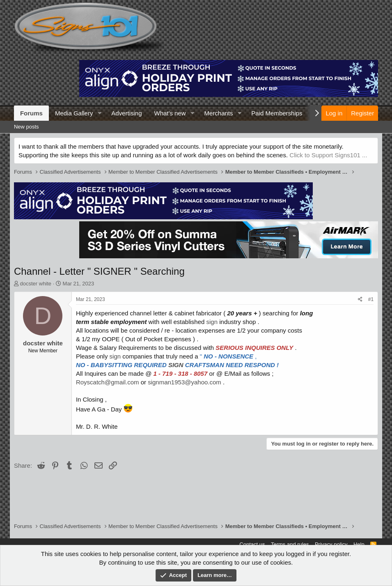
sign (212, 322)
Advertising (126, 113)
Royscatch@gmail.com (108, 382)
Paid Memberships (277, 113)
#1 (371, 299)
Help (359, 544)
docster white (36, 284)
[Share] (360, 300)
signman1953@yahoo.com (185, 382)
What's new (170, 113)
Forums (31, 113)
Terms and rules (290, 544)
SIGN (176, 365)
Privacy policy (331, 544)
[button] (99, 113)
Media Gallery (74, 113)
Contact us (252, 544)
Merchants (218, 113)
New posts (26, 127)
